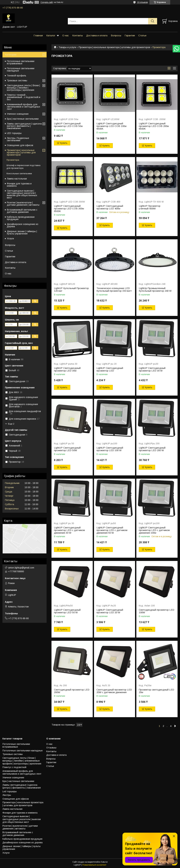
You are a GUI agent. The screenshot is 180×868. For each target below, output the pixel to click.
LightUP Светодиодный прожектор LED (110, 369)
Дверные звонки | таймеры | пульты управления (22, 232)
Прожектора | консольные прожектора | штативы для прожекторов (114, 47)
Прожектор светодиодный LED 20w (156, 691)
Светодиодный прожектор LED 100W (157, 611)
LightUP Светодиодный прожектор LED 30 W (152, 369)
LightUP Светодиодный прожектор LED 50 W (67, 611)
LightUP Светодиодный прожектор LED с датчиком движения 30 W (69, 530)
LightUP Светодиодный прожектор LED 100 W (110, 449)
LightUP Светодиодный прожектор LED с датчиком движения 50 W (112, 530)
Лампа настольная (17, 179)
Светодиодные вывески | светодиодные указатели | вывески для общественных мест (22, 194)
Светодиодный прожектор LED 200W (72, 691)
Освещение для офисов (20, 145)
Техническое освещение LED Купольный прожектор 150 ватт (114, 290)
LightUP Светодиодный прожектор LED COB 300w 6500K (69, 209)
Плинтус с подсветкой (14, 767)
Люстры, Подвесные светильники (18, 139)
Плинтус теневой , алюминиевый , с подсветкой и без (24, 97)
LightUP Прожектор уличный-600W (150, 207)
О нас (66, 35)
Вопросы (116, 35)
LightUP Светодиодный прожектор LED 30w (67, 369)
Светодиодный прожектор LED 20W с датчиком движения (114, 691)
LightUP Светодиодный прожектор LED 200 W (152, 449)
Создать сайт (47, 2)
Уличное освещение (18, 114)
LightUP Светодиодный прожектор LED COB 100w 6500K (111, 126)
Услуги (10, 239)
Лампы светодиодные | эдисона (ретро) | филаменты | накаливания (24, 126)
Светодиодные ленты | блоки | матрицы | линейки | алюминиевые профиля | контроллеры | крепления (22, 761)
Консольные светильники (19, 173)
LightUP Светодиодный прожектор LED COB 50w (68, 125)
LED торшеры (14, 133)
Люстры (7, 795)
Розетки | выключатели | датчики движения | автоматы (23, 204)
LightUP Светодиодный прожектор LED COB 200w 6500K (154, 126)
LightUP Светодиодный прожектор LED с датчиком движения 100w (154, 530)
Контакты (77, 35)
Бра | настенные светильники (23, 119)
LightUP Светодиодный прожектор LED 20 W (110, 611)
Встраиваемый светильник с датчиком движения (22, 211)
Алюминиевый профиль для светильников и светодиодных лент (23, 107)
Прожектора (13, 160)
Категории (11, 55)
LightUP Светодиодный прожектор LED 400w (110, 207)
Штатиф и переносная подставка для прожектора (23, 167)
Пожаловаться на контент (94, 865)
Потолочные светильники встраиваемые (21, 62)
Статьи (142, 35)
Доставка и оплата (97, 35)
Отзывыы (51, 748)
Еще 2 (11, 424)
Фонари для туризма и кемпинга (19, 185)
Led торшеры (10, 791)
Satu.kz (104, 862)
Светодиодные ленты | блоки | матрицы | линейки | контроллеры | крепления (23, 88)
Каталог (51, 35)
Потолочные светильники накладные (21, 70)
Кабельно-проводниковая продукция (21, 218)
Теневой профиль (17, 76)
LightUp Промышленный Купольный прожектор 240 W (155, 290)
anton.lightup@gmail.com (21, 568)
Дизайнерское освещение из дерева (23, 225)
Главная (38, 35)
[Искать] (153, 21)
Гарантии (130, 35)
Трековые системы (17, 80)
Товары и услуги (67, 47)
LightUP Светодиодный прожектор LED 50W (67, 449)
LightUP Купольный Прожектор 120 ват (71, 290)
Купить (64, 143)
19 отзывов (142, 2)
